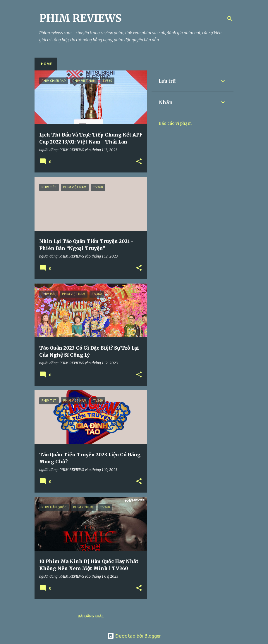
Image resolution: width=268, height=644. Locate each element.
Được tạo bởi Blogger (134, 636)
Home (47, 64)
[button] (139, 162)
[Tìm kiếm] (230, 19)
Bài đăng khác (91, 616)
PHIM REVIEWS (80, 18)
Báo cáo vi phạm (175, 123)
